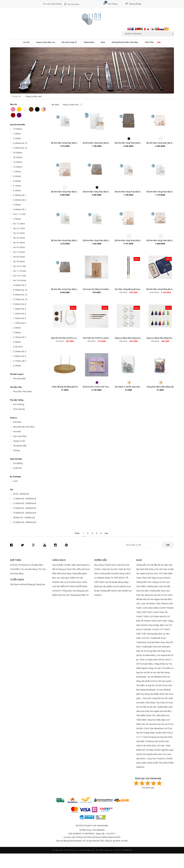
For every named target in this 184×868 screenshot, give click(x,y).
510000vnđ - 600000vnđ (25, 522)
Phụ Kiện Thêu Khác (23, 391)
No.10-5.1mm (20, 266)
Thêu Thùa (149, 42)
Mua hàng (99, 565)
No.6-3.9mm (19, 247)
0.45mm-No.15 (20, 143)
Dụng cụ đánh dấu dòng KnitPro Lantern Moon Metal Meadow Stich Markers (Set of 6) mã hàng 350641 (128, 338)
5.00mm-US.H (20, 200)
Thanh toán (110, 565)
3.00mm (17, 342)
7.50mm (17, 171)
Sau (106, 533)
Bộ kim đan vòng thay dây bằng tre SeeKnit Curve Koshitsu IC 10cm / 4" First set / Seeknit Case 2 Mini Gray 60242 (97, 192)
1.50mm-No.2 (20, 318)
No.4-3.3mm (19, 238)
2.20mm (17, 138)
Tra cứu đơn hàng (52, 4)
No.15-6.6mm (20, 280)
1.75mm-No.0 (20, 323)
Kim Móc (17, 422)
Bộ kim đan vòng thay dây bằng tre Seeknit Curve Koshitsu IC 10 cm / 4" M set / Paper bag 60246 (97, 143)
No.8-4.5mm (19, 257)
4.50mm (17, 205)
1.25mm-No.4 (20, 314)
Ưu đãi (67, 565)
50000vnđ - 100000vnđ (24, 517)
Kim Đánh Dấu (20, 446)
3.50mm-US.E (20, 356)
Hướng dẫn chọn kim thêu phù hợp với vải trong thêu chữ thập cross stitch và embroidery (154, 651)
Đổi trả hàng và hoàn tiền (64, 569)
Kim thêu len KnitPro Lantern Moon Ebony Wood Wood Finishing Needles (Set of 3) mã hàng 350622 (97, 338)
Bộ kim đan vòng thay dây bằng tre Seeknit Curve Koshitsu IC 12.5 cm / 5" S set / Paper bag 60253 (65, 240)
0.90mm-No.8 (20, 304)
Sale (159, 42)
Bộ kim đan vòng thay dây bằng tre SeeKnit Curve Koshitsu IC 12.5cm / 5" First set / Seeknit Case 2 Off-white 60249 (65, 192)
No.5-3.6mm (19, 242)
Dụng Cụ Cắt (19, 441)
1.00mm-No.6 (20, 309)
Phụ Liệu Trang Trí (69, 42)
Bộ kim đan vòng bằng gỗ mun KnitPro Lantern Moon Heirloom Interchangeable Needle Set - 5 (160, 289)
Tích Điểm (15, 569)
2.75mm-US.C (20, 337)
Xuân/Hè (17, 468)
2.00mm (17, 328)
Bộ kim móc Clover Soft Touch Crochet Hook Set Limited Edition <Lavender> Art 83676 (97, 387)
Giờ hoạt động (17, 573)
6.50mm (17, 190)
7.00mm (17, 134)
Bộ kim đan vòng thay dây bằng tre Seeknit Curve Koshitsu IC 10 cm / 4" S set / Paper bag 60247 (65, 143)
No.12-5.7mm (20, 276)
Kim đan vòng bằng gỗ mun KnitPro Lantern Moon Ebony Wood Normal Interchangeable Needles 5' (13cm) (128, 289)
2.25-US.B (18, 347)
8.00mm (17, 181)
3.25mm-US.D (20, 351)
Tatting (17, 450)
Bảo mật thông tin (80, 565)
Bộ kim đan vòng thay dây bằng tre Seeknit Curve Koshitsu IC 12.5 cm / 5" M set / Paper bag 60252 (128, 192)
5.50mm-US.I (19, 195)
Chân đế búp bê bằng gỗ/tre (65, 387)
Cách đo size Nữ (110, 569)
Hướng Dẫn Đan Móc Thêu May (125, 42)
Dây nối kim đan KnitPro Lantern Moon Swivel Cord (65, 338)
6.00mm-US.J (20, 209)
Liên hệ (13, 565)
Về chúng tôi (24, 565)
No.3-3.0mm (19, 233)
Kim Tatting (19, 404)
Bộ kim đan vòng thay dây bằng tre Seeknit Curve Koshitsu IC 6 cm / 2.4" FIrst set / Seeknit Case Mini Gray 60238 (65, 289)
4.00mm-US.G (20, 285)
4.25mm (17, 366)
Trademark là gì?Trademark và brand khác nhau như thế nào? (155, 642)
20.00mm (18, 157)
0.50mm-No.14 (20, 290)
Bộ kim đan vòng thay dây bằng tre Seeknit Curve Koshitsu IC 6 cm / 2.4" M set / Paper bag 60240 (97, 240)
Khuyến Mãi (37, 565)
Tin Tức (42, 569)
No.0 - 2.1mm (19, 214)
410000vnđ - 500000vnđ (25, 513)
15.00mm (18, 162)
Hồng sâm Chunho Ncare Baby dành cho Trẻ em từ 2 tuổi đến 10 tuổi (155, 625)
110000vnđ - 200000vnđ (25, 499)
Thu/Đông (18, 463)
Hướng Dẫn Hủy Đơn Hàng (112, 573)
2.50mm (17, 332)
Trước (77, 533)
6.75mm (17, 186)
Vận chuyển (58, 565)
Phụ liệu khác (20, 378)
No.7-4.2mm (19, 252)
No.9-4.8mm (19, 261)
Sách (103, 42)
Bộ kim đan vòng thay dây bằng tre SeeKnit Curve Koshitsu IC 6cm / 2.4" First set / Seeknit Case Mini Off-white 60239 (160, 240)
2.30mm (17, 219)
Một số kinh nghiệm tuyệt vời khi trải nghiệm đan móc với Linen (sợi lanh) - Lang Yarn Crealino (155, 754)
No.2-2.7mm (19, 228)
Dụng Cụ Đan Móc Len (45, 42)
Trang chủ (16, 96)
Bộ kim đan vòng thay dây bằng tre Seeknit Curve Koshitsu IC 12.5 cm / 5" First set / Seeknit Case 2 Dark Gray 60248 (128, 143)
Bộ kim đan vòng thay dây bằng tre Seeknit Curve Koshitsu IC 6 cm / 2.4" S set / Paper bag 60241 (160, 192)
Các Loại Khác (20, 436)
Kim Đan (17, 431)
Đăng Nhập (135, 4)
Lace (15, 481)
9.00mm (17, 176)
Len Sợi (26, 42)
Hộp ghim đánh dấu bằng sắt (160, 387)
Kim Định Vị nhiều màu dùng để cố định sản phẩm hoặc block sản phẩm (128, 387)
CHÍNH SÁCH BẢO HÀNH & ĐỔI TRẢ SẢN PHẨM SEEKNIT (155, 763)
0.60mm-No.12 (20, 295)
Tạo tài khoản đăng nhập (117, 582)
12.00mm (18, 167)
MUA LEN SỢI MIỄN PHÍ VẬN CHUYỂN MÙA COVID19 (70, 586)
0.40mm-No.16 (20, 148)
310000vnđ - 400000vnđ (25, 508)
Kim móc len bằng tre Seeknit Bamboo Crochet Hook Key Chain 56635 (97, 289)
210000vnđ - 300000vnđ (25, 503)
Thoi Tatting (19, 409)
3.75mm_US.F (20, 361)
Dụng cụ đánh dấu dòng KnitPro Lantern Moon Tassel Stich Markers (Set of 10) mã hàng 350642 (160, 338)
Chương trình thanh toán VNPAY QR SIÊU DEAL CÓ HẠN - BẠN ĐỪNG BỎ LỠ (153, 746)
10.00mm (18, 129)
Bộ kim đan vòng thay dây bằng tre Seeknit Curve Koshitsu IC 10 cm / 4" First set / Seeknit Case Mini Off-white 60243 (160, 143)
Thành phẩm (89, 42)
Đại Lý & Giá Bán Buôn (71, 582)
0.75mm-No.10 (20, 299)
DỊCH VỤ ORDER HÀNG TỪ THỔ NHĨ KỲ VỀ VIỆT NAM (112, 578)
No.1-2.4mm (19, 224)
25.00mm (18, 153)
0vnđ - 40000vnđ (21, 494)
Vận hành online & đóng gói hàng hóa (28, 584)
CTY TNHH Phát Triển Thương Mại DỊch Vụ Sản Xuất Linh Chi (153, 634)
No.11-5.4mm (20, 271)
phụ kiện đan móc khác (24, 427)
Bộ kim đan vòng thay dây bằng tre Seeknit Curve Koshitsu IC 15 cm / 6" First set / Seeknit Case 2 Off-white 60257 (128, 240)
